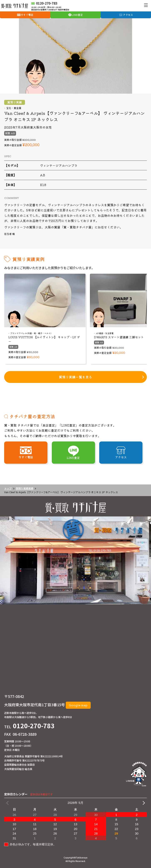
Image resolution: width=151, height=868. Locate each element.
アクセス (128, 15)
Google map (78, 705)
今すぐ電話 (27, 15)
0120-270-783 (34, 726)
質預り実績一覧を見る (75, 377)
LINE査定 (77, 15)
